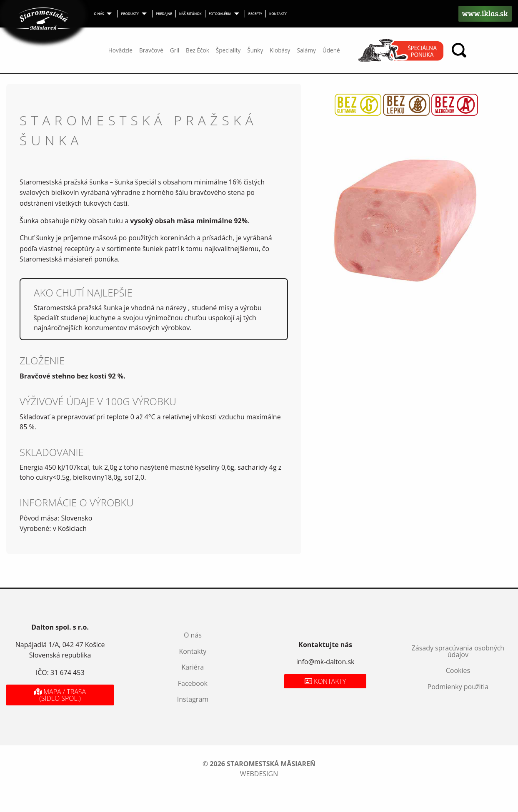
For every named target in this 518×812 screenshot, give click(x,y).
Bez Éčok (198, 50)
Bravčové (151, 50)
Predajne (164, 14)
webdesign (259, 774)
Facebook (193, 683)
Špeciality (228, 50)
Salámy (306, 50)
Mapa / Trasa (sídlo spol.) (60, 695)
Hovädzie (120, 50)
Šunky (255, 50)
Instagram (193, 699)
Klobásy (280, 50)
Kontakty (278, 14)
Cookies (458, 670)
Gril (175, 50)
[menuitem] (104, 14)
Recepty (255, 14)
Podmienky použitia (458, 687)
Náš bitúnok (190, 14)
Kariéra (193, 667)
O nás (99, 14)
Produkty (130, 14)
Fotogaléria (220, 14)
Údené (331, 50)
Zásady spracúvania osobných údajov (458, 651)
